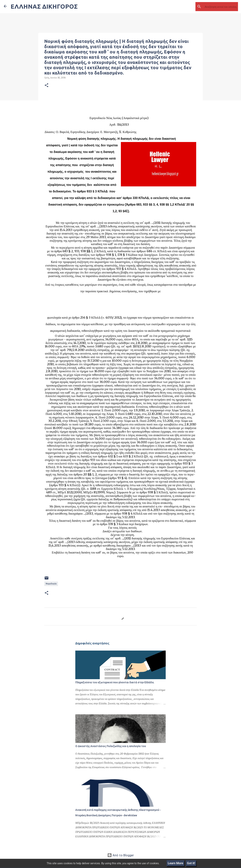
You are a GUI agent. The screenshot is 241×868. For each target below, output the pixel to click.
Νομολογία (51, 584)
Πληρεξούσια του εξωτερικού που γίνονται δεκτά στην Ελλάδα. (115, 682)
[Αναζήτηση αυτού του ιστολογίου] (218, 7)
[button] (47, 85)
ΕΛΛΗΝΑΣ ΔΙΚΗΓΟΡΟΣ (44, 6)
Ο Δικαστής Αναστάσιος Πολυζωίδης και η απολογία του (111, 746)
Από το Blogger (121, 855)
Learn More (175, 863)
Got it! (191, 863)
